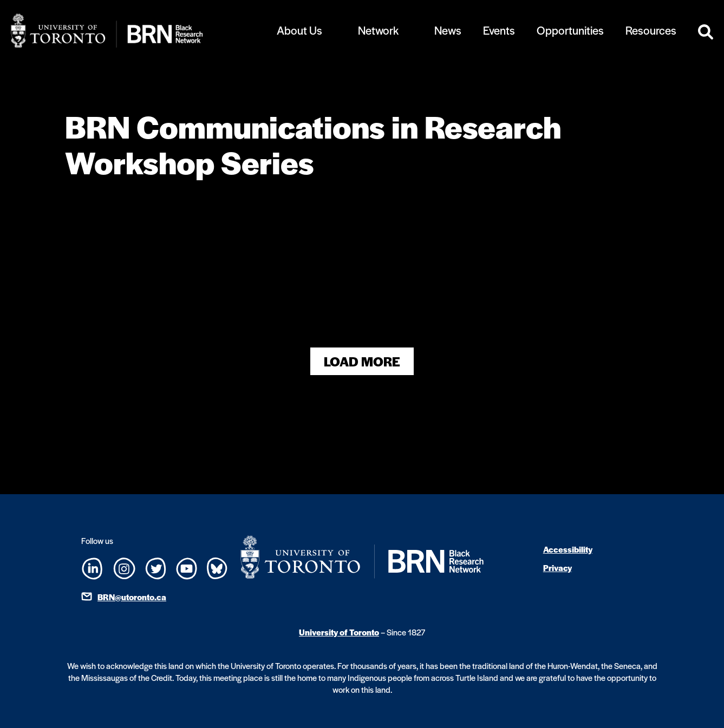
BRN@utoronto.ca (132, 597)
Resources (651, 30)
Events (499, 30)
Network (378, 30)
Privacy (557, 568)
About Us (299, 30)
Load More (362, 361)
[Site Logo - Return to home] (133, 31)
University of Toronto (339, 632)
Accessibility (568, 549)
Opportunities (570, 30)
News (448, 30)
